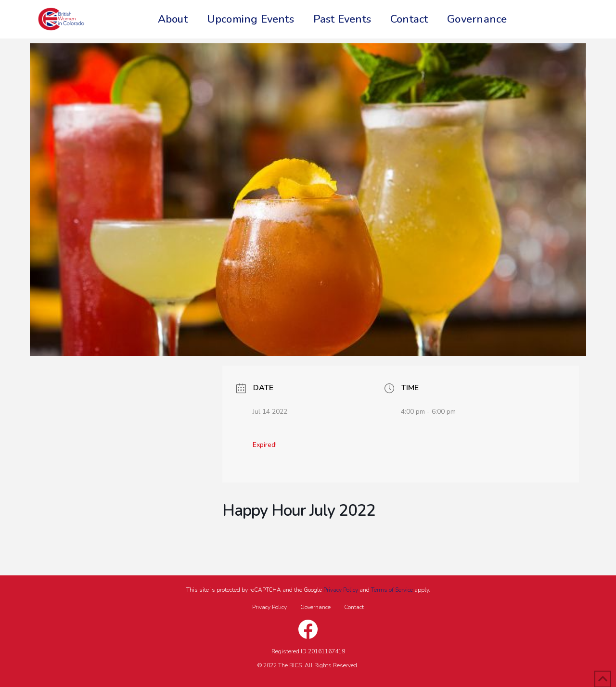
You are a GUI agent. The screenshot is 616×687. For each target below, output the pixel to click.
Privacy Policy (341, 590)
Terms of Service (392, 590)
